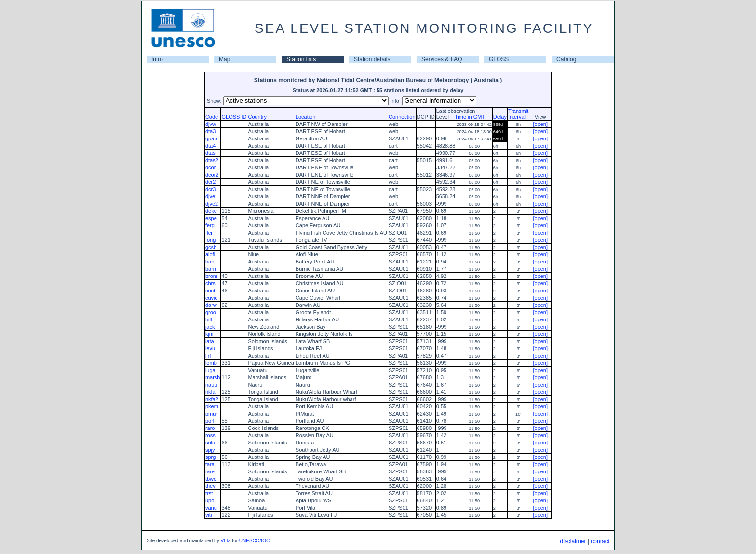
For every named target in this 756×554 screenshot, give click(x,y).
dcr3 (210, 189)
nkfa (210, 392)
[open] (540, 124)
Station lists (301, 59)
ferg (210, 225)
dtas (210, 153)
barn (211, 269)
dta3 (210, 131)
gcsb (211, 247)
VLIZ (225, 541)
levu (210, 348)
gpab (211, 138)
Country (257, 117)
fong (210, 240)
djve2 (212, 204)
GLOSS (499, 59)
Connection (402, 117)
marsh (213, 377)
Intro (157, 59)
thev (210, 486)
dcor (210, 167)
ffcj (209, 233)
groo (211, 312)
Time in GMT (468, 117)
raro (210, 428)
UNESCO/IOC (254, 541)
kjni (209, 334)
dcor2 (212, 175)
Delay (500, 117)
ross (210, 435)
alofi (210, 254)
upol (210, 500)
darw (211, 305)
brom (211, 276)
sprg (210, 457)
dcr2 (210, 182)
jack (210, 327)
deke (211, 211)
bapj (210, 262)
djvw (211, 124)
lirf (208, 356)
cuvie (212, 298)
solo (210, 443)
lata (210, 341)
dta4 (210, 146)
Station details (372, 59)
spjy (210, 450)
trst (209, 493)
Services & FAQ (442, 59)
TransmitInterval (518, 114)
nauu (211, 385)
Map (224, 59)
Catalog (566, 59)
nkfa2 (212, 399)
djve (210, 196)
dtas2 (212, 160)
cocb (211, 291)
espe (211, 218)
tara (210, 464)
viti (209, 515)
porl (210, 421)
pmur (211, 414)
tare (210, 471)
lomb (211, 363)
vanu (211, 508)
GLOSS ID (234, 117)
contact (600, 541)
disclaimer (573, 541)
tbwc (211, 479)
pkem (212, 406)
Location (306, 117)
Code (212, 117)
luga (210, 370)
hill (209, 319)
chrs (210, 283)
